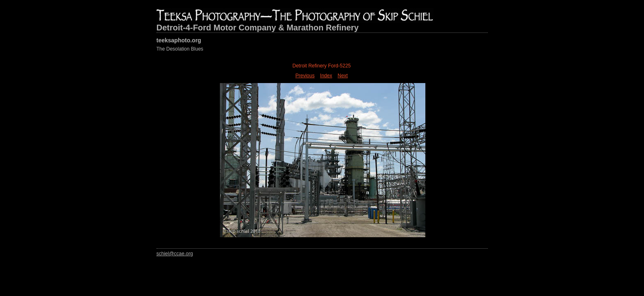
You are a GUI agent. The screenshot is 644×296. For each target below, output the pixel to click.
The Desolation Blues (180, 49)
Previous (305, 76)
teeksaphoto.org (179, 40)
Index (326, 76)
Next (343, 76)
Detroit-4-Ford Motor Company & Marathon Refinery (258, 28)
